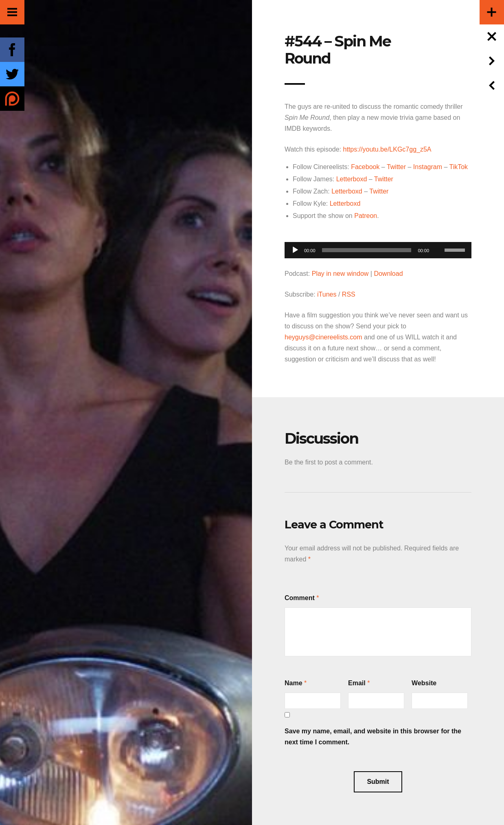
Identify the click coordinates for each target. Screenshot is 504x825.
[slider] (367, 250)
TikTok (458, 167)
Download (388, 274)
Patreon (366, 216)
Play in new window (340, 274)
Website (424, 683)
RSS (349, 294)
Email (357, 683)
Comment (300, 598)
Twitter (396, 167)
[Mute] (438, 238)
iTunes (327, 294)
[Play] (295, 250)
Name (294, 683)
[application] (378, 248)
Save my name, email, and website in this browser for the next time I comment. (373, 737)
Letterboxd (352, 179)
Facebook (365, 167)
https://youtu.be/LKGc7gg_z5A (387, 149)
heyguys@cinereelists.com (323, 337)
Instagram (428, 167)
